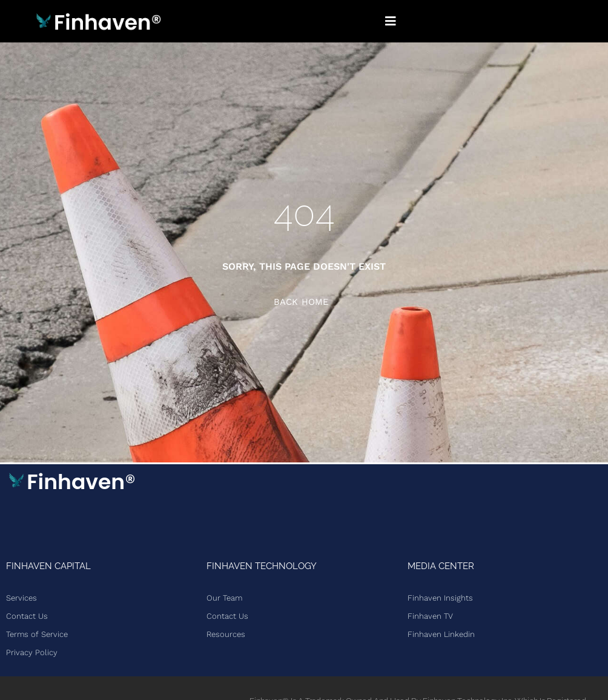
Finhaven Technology (262, 566)
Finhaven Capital (48, 566)
